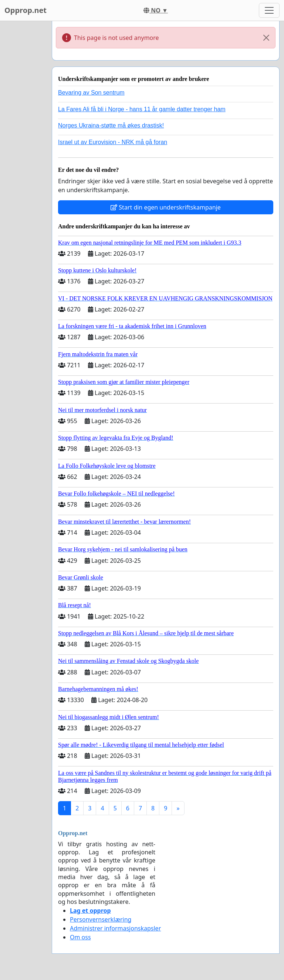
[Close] (266, 38)
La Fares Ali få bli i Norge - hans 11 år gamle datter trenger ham (142, 109)
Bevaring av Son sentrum (91, 93)
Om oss (80, 937)
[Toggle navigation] (269, 10)
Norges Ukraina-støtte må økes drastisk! (111, 125)
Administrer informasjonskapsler (115, 928)
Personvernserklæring (101, 919)
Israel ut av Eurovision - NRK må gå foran (113, 142)
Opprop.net (26, 10)
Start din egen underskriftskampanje (166, 207)
